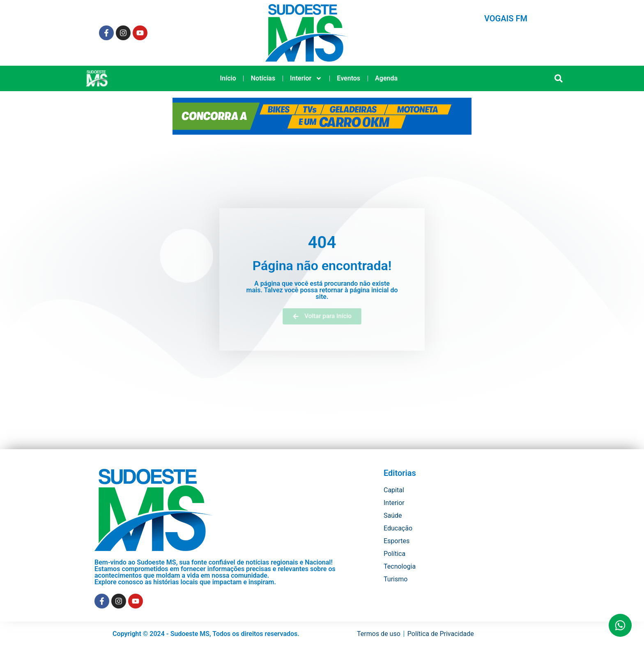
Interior (306, 78)
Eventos (348, 78)
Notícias (263, 78)
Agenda (386, 78)
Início (228, 78)
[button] (559, 79)
